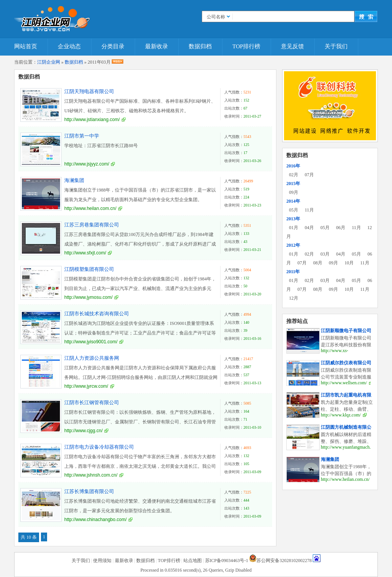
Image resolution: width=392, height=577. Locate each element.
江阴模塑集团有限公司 (89, 269)
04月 (309, 228)
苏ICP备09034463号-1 (227, 561)
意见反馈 (292, 46)
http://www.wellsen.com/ (344, 383)
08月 (318, 263)
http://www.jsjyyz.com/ (87, 164)
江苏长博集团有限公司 (89, 491)
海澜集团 (74, 180)
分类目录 (113, 46)
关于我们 (336, 46)
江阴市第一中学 (82, 136)
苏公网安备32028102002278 (284, 561)
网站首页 (26, 46)
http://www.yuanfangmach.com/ (350, 447)
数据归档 (200, 46)
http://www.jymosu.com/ (88, 297)
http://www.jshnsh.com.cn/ (91, 475)
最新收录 (157, 46)
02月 (294, 175)
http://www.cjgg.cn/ (83, 431)
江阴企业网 (49, 62)
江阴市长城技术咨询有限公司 (97, 314)
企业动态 (69, 46)
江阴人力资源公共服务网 (92, 358)
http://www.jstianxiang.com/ (92, 120)
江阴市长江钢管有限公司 (92, 402)
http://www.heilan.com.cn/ (90, 208)
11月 (309, 210)
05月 (294, 210)
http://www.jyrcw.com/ (86, 386)
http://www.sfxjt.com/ (85, 253)
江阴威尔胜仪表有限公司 (346, 363)
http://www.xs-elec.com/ (335, 353)
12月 (294, 298)
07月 (309, 175)
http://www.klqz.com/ (341, 415)
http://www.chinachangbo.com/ (96, 520)
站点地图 (193, 561)
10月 (349, 263)
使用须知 (102, 561)
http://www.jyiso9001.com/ (91, 342)
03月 (325, 254)
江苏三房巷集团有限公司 (92, 225)
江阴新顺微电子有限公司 (346, 331)
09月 (294, 192)
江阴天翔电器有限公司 (89, 91)
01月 (294, 228)
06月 (341, 228)
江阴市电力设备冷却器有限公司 (99, 447)
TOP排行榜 (246, 46)
